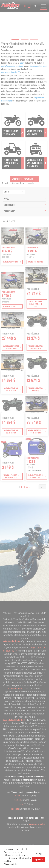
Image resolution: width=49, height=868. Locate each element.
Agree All (39, 860)
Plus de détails (11, 864)
